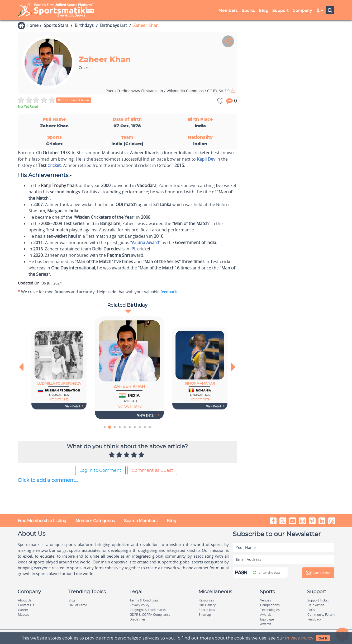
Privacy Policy (299, 638)
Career (23, 610)
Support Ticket (318, 600)
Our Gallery (207, 605)
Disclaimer (137, 619)
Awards (266, 615)
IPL (133, 249)
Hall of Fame (78, 605)
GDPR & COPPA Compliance (150, 615)
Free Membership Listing (42, 521)
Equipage (267, 619)
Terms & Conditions (144, 600)
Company (302, 11)
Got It (323, 638)
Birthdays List (113, 25)
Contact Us (26, 605)
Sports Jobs (207, 610)
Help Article (316, 605)
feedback (169, 292)
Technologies (270, 610)
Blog (264, 11)
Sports (248, 11)
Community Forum (321, 615)
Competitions (270, 605)
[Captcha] (272, 572)
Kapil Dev (206, 159)
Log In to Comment (100, 470)
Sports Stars (56, 25)
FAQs (311, 610)
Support (280, 11)
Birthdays (84, 25)
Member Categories (95, 521)
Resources (206, 600)
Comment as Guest (152, 470)
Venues (266, 600)
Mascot (23, 615)
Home (32, 25)
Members (228, 11)
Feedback (314, 619)
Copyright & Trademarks (148, 610)
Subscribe (318, 573)
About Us (25, 600)
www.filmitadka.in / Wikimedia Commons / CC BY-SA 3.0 (168, 91)
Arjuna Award (145, 242)
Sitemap (205, 615)
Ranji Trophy (53, 185)
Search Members (141, 521)
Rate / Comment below (74, 100)
